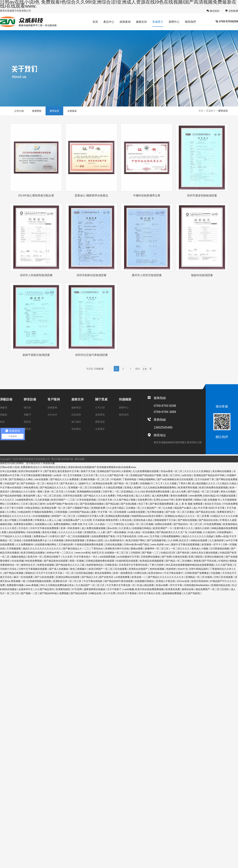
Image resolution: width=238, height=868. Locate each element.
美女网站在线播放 (222, 471)
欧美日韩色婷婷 (200, 581)
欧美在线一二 (139, 577)
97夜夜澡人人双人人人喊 (48, 520)
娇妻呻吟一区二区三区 (157, 549)
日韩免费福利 (224, 532)
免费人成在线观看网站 (14, 532)
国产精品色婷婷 (79, 593)
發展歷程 (37, 111)
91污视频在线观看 (226, 496)
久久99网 (173, 540)
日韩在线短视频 (114, 544)
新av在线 (112, 528)
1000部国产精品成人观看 (83, 512)
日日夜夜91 (13, 504)
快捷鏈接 (125, 404)
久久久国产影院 (224, 565)
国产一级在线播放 (117, 532)
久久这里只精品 (116, 508)
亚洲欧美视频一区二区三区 (95, 479)
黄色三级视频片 (79, 569)
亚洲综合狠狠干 (53, 557)
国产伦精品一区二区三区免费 (203, 492)
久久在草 (68, 557)
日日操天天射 (105, 500)
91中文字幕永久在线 (150, 593)
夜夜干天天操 (88, 471)
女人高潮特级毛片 (115, 540)
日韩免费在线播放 (151, 557)
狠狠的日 (30, 573)
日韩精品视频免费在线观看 (100, 561)
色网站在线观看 (164, 524)
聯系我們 (190, 22)
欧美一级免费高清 (123, 573)
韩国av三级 (200, 500)
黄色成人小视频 (200, 549)
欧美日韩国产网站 (136, 540)
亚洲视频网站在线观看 (89, 492)
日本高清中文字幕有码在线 (133, 565)
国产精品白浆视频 (14, 573)
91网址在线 (141, 573)
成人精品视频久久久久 (204, 483)
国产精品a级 (113, 504)
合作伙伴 (52, 420)
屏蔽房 (4, 412)
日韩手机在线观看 (73, 496)
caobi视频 (129, 589)
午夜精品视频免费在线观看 (89, 544)
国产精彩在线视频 (188, 520)
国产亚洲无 (50, 471)
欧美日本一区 (35, 557)
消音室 (27, 434)
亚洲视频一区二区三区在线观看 (85, 487)
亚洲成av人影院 (95, 540)
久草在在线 (126, 520)
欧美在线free (156, 573)
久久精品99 (209, 532)
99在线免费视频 (34, 561)
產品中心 (109, 22)
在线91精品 (209, 496)
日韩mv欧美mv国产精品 (137, 544)
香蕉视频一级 (18, 581)
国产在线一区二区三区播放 (180, 512)
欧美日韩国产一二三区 (63, 500)
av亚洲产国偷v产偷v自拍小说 (63, 504)
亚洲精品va (171, 516)
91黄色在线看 (180, 557)
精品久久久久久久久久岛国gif (198, 536)
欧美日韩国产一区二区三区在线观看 (108, 569)
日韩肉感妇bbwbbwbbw (197, 585)
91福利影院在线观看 (127, 561)
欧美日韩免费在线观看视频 (214, 487)
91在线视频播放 (42, 516)
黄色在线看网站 (103, 573)
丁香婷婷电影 (130, 479)
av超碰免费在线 (25, 500)
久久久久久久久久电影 (71, 532)
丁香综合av (97, 549)
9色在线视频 (34, 532)
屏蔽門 (27, 420)
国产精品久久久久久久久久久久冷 (166, 577)
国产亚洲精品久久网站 (21, 479)
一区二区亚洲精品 (124, 492)
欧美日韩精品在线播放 (33, 553)
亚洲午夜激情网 (184, 500)
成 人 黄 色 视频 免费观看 (189, 504)
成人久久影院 (143, 496)
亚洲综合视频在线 (214, 557)
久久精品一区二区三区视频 (139, 524)
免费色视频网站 (62, 524)
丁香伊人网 (184, 483)
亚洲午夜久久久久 (184, 528)
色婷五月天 (98, 553)
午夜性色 (118, 524)
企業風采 (72, 111)
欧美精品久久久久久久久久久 (16, 516)
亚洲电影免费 (98, 508)
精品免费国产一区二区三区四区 (213, 589)
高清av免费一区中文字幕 (169, 585)
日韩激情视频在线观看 (39, 581)
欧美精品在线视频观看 (152, 561)
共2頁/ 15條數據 (96, 374)
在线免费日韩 (145, 500)
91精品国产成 (12, 483)
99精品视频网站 (147, 479)
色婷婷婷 (171, 569)
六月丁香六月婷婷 (14, 508)
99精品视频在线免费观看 (225, 528)
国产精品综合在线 (209, 520)
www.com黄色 (83, 553)
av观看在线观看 (137, 512)
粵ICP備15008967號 (62, 464)
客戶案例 (54, 404)
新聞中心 (174, 22)
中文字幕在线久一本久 (86, 557)
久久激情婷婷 (217, 540)
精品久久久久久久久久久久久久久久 (42, 549)
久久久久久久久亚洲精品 (198, 471)
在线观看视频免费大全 (36, 540)
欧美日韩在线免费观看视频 (150, 589)
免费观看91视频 (15, 585)
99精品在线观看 (199, 540)
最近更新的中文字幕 (69, 471)
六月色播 (70, 492)
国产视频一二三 (151, 553)
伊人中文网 (110, 593)
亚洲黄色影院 (63, 589)
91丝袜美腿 (18, 561)
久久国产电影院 (192, 593)
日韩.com (143, 536)
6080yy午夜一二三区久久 (60, 553)
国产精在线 (184, 553)
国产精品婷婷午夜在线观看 (119, 581)
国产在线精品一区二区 (33, 483)
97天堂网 (77, 589)
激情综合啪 (188, 589)
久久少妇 (140, 492)
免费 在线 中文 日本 (83, 524)
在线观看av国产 (72, 520)
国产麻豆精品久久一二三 (76, 549)
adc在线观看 (42, 479)
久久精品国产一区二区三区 (90, 585)
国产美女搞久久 (69, 483)
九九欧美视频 (42, 500)
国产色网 (166, 557)
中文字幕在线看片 (174, 573)
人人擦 (102, 532)
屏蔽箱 (4, 420)
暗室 (2, 427)
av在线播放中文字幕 (128, 557)
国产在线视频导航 (157, 540)
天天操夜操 (99, 520)
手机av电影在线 (126, 496)
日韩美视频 (62, 512)
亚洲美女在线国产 (139, 569)
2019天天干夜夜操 (127, 593)
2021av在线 (183, 581)
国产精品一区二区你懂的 (179, 561)
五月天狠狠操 (75, 475)
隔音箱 (27, 427)
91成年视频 (195, 532)
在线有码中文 (26, 589)
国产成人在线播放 (59, 569)
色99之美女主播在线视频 (205, 553)
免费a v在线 (222, 536)
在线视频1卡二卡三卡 (152, 483)
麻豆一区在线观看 (24, 577)
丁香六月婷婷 (157, 565)
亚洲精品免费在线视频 (118, 516)
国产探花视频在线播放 (92, 504)
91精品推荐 (24, 512)
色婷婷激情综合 (95, 565)
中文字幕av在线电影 (11, 487)
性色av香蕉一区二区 (172, 471)
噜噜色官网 (112, 520)
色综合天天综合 (213, 504)
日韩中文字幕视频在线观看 (33, 569)
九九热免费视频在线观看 (146, 471)
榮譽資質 (54, 111)
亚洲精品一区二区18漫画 (199, 577)
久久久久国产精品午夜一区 (114, 475)
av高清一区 (60, 475)
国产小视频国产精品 (79, 508)
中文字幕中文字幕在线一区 (121, 585)
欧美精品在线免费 (103, 483)
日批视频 (216, 573)
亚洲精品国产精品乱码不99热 (210, 475)
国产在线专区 (107, 577)
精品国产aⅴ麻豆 (183, 508)
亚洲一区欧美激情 (70, 528)
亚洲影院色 (90, 532)
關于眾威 (101, 404)
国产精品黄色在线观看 (56, 561)
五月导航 (155, 536)
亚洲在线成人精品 (143, 520)
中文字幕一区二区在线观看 (112, 512)
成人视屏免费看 (160, 496)
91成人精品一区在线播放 (142, 532)
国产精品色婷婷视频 (11, 496)
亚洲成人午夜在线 (166, 581)
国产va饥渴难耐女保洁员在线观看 (176, 479)
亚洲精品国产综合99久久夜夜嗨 (114, 471)
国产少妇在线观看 (45, 577)
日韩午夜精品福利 (199, 569)
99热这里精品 (33, 508)
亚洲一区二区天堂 (54, 492)
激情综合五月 (28, 565)
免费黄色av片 (41, 536)
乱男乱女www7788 (164, 500)
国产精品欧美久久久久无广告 (172, 532)
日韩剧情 (136, 553)
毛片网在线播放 (156, 512)
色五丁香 (143, 504)
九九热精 (168, 508)
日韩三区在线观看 (224, 577)
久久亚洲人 (125, 528)
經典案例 (125, 22)
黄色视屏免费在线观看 (158, 492)
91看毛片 (55, 536)
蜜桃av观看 (137, 549)
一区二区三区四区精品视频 (79, 573)
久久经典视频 (57, 540)
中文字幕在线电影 (93, 581)
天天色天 (24, 528)
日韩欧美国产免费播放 (197, 573)
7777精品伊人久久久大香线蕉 (16, 536)
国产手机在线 (210, 561)
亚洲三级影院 (196, 557)
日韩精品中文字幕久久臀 (91, 516)
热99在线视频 (157, 569)
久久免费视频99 (25, 544)
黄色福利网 (30, 496)
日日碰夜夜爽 (26, 520)
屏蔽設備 (6, 404)
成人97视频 (11, 520)
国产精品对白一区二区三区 (188, 524)
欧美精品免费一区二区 (54, 508)
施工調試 (76, 427)
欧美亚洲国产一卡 (163, 528)
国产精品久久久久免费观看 (65, 479)
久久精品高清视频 (113, 487)
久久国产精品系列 (45, 589)
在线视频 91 (214, 500)
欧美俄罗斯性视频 (188, 487)
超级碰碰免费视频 (172, 593)
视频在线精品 (19, 557)
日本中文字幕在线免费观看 (45, 528)
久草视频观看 (14, 549)
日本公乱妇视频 (9, 471)
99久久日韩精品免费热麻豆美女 (57, 585)
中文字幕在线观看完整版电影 (37, 475)
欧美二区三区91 (172, 475)
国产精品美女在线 (206, 512)
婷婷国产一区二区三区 (64, 516)
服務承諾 (76, 412)
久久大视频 (171, 483)
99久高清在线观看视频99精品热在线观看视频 (190, 565)
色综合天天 (53, 483)
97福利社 (223, 561)
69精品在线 (96, 593)
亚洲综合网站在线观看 (68, 577)
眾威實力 (158, 22)
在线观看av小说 (44, 524)
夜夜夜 (197, 561)
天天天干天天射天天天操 (49, 573)
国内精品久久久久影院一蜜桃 (27, 492)
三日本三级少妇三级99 (33, 504)
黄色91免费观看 (179, 496)
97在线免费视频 (213, 524)
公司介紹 (19, 111)
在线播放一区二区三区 (117, 553)
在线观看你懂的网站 (46, 544)
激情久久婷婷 (202, 528)
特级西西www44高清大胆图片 (148, 516)
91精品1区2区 (168, 553)
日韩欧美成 (111, 565)
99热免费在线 (31, 487)
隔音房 (27, 412)
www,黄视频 (32, 585)
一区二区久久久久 (180, 549)
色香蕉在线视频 (46, 565)
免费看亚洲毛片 (226, 512)
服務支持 (141, 22)
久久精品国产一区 (152, 508)
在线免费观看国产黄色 (104, 536)
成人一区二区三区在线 (49, 496)
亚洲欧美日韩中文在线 (117, 549)
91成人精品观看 (146, 585)
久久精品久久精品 (227, 483)
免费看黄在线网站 (24, 524)
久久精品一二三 (104, 524)
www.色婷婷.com (160, 544)
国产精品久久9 (90, 577)
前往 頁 (143, 374)
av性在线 (187, 475)
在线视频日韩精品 (142, 528)
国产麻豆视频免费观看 (162, 504)
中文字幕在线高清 (127, 536)
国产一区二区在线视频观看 (75, 536)
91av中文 (183, 569)
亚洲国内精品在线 (221, 585)
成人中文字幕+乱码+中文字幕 (209, 508)
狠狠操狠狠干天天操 (165, 520)
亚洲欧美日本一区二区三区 (67, 581)
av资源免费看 (123, 577)
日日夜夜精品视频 (220, 549)
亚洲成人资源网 (133, 487)
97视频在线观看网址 (43, 512)
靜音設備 (30, 404)
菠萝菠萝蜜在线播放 (95, 589)
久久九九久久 (7, 500)
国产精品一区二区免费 (126, 483)
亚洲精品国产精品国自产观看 (146, 475)
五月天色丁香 (91, 475)
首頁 (95, 22)
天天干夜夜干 (115, 589)
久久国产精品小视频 (125, 500)
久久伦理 (87, 520)
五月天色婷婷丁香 (205, 479)
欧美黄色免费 (173, 589)
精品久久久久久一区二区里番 (194, 516)
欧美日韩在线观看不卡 (31, 471)
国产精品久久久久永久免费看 (100, 496)
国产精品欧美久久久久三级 (70, 565)
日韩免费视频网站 (171, 536)
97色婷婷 (116, 479)
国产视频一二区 (30, 593)
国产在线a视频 (129, 504)
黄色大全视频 (228, 492)
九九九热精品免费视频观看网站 (160, 487)
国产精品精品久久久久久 (53, 487)
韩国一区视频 (77, 561)
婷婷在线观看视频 (75, 540)
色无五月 (184, 540)
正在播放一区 (133, 508)
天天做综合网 (66, 544)
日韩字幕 (108, 492)
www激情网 (195, 496)
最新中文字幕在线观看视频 (186, 544)
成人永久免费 (179, 492)
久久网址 (12, 512)
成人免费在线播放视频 (94, 528)
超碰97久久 (85, 483)
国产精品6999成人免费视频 (54, 593)
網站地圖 (80, 464)
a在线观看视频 (108, 557)
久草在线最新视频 (87, 500)
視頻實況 (76, 434)
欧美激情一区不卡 (211, 544)
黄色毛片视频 (50, 532)
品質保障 (76, 420)
